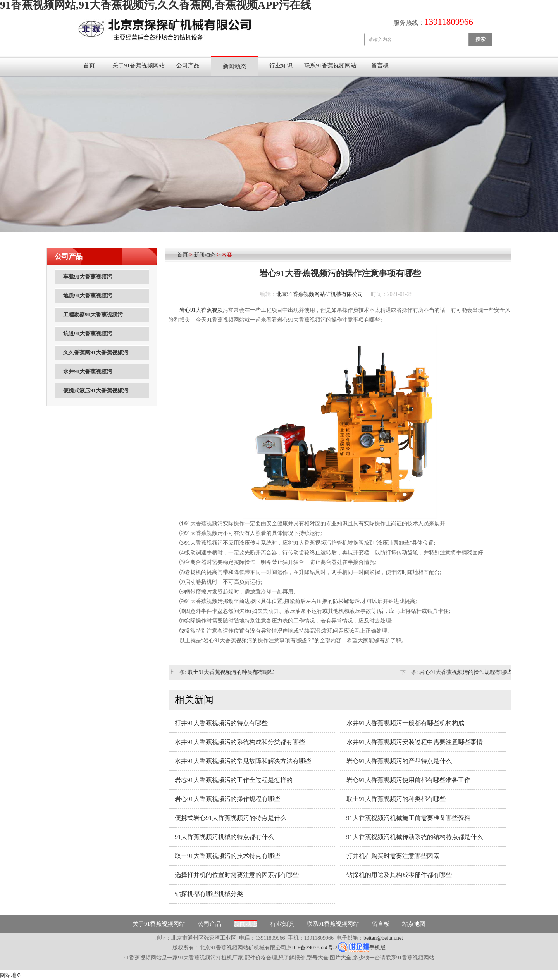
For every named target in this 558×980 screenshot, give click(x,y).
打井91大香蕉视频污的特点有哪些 (221, 723)
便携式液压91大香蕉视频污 (96, 391)
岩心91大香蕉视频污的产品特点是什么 (399, 761)
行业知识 (281, 65)
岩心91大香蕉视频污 (204, 310)
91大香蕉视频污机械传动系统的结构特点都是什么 (415, 837)
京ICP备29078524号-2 (312, 948)
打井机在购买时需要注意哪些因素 (393, 856)
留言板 (380, 65)
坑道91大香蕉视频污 (88, 334)
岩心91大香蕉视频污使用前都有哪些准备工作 (408, 780)
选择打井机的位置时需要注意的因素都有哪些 (237, 875)
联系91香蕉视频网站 (330, 65)
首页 (89, 65)
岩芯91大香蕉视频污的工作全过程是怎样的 (234, 780)
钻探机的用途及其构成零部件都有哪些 (399, 875)
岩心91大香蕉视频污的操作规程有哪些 (465, 672)
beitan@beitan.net (383, 938)
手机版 (377, 948)
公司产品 (188, 65)
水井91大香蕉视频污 (88, 372)
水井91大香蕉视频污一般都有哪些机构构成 (405, 723)
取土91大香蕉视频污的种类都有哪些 (231, 672)
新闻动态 (234, 66)
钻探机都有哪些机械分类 (209, 894)
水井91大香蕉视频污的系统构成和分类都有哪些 (240, 742)
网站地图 (11, 975)
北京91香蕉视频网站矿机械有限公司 (320, 294)
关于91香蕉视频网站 (139, 65)
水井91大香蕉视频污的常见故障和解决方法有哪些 (243, 761)
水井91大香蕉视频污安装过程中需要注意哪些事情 (415, 742)
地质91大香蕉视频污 (88, 296)
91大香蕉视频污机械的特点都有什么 (224, 837)
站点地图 (414, 924)
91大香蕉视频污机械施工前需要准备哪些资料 (408, 818)
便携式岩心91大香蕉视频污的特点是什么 (231, 818)
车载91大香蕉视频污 (88, 277)
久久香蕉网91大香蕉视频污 (96, 353)
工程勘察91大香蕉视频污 (93, 315)
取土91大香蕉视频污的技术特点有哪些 (227, 856)
